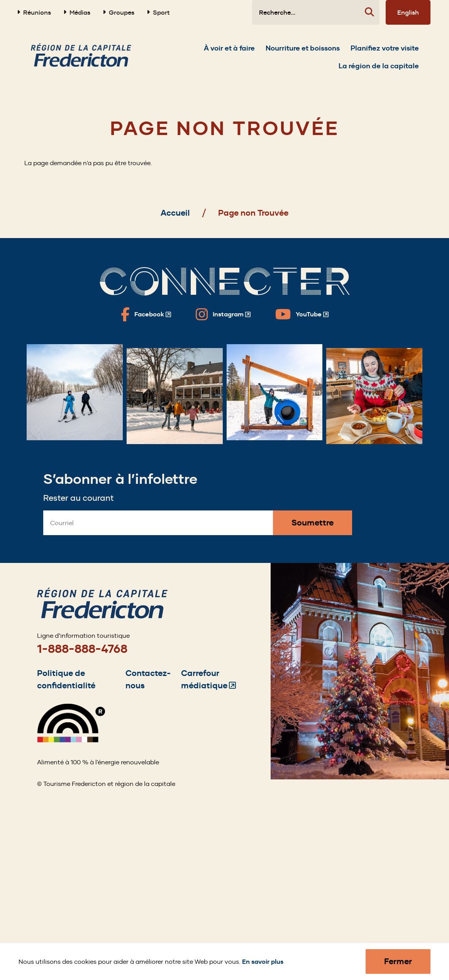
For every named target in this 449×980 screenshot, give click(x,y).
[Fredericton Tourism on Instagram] (223, 314)
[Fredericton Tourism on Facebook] (146, 314)
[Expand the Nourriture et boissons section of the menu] (303, 52)
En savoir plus (263, 962)
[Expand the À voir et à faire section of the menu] (229, 52)
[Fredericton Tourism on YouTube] (302, 314)
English (408, 12)
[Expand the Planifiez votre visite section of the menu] (385, 52)
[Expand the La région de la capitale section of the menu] (379, 70)
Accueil (175, 213)
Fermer (398, 961)
